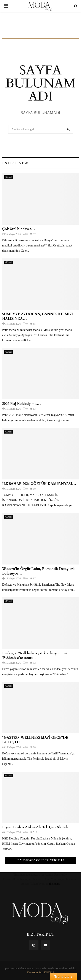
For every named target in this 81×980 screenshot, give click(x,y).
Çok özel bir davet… (19, 229)
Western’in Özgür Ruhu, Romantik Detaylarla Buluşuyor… (39, 571)
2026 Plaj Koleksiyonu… (21, 404)
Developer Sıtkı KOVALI (40, 972)
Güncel (9, 177)
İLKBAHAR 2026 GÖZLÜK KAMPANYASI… (39, 484)
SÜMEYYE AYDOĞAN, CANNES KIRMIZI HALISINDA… (38, 316)
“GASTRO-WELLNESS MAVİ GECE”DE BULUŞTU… (35, 740)
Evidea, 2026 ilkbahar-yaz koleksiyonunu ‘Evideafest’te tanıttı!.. (34, 656)
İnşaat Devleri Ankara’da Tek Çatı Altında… (37, 827)
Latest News (16, 163)
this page (55, 884)
